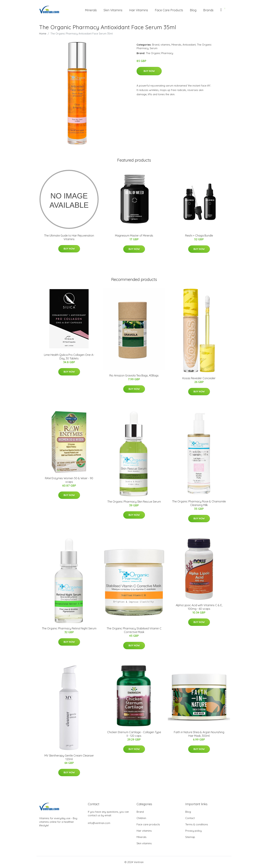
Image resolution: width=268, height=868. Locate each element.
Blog (193, 10)
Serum (154, 48)
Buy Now (149, 71)
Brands (208, 10)
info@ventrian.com (99, 823)
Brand (156, 45)
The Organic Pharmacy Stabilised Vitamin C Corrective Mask (134, 630)
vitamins (165, 45)
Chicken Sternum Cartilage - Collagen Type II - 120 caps (134, 734)
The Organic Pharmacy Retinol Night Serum (69, 628)
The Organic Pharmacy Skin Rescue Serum (134, 502)
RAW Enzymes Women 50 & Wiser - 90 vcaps (69, 480)
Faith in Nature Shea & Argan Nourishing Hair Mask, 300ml (199, 734)
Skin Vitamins (113, 10)
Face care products (148, 824)
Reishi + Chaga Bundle (199, 236)
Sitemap (190, 837)
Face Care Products (169, 10)
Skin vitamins (144, 843)
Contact (190, 818)
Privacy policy (193, 831)
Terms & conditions (197, 824)
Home (43, 34)
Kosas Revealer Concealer (199, 378)
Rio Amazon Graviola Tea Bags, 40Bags (134, 375)
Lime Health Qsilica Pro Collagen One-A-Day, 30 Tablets (69, 357)
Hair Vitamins (139, 10)
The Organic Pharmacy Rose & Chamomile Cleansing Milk (199, 503)
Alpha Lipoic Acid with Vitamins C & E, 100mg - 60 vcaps (199, 607)
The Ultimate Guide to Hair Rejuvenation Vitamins (69, 237)
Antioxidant (189, 45)
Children (141, 818)
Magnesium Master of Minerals (134, 236)
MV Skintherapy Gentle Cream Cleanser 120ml (69, 757)
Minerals (91, 10)
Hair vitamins (144, 831)
